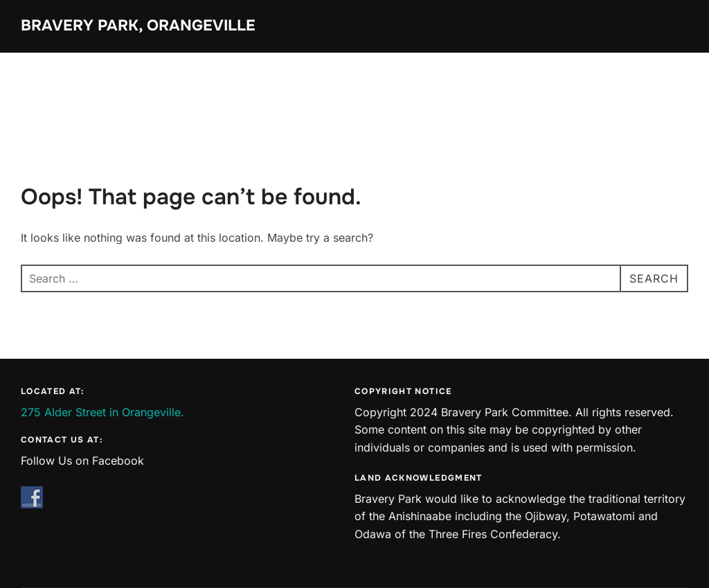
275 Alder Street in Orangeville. (102, 412)
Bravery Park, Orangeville (138, 26)
